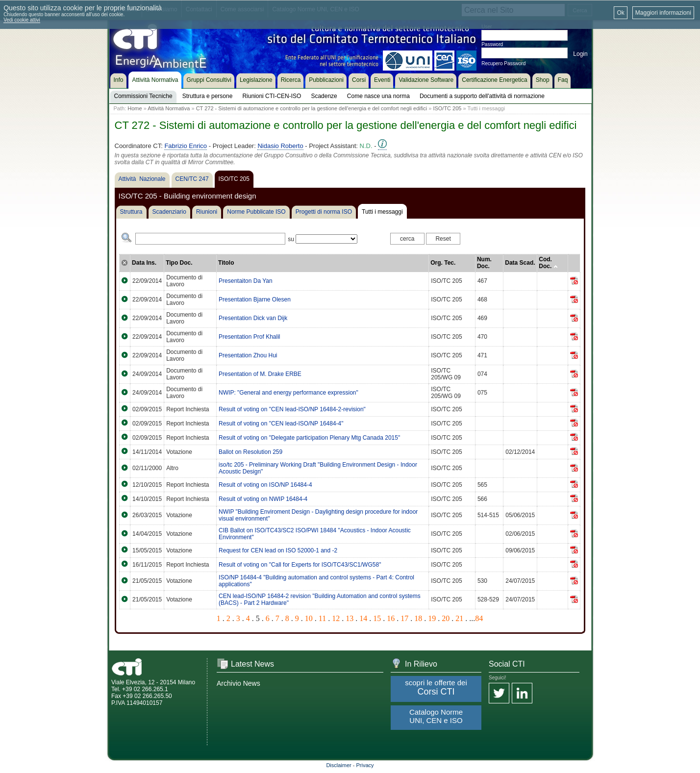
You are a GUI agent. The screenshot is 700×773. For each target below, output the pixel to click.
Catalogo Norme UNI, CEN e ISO (436, 716)
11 (322, 618)
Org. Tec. (443, 263)
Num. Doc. (484, 263)
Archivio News (238, 683)
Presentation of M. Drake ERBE (260, 374)
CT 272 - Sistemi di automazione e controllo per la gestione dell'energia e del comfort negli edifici (312, 108)
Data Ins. (144, 263)
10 (309, 618)
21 (459, 618)
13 (350, 618)
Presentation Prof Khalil (249, 337)
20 (446, 618)
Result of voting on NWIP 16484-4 (263, 499)
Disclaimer (338, 765)
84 (479, 618)
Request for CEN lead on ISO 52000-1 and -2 (278, 550)
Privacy (365, 765)
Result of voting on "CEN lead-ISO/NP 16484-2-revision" (292, 409)
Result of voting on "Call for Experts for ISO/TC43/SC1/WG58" (300, 565)
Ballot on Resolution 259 (250, 452)
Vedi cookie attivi (22, 20)
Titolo (226, 263)
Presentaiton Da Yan (246, 281)
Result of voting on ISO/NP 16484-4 (265, 485)
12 (336, 618)
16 (391, 618)
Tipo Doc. (179, 263)
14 (363, 618)
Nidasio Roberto (280, 146)
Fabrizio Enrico (186, 146)
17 (404, 618)
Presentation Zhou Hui (248, 355)
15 (377, 618)
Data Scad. (520, 263)
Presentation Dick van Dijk (253, 318)
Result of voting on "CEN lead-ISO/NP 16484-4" (281, 424)
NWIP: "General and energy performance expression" (288, 393)
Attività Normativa (169, 108)
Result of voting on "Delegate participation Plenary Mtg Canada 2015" (309, 438)
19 (432, 618)
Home (135, 108)
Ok (620, 13)
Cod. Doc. (548, 263)
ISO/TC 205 (447, 108)
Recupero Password (503, 63)
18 (418, 618)
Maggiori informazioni (663, 13)
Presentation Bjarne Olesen (255, 299)
